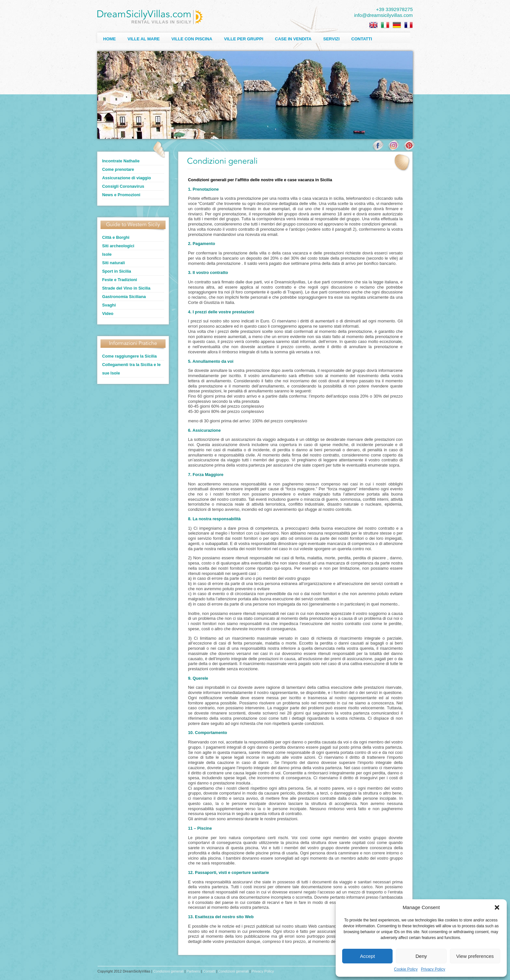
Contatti (362, 39)
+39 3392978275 (394, 9)
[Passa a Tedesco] (397, 25)
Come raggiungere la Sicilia (129, 356)
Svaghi (109, 305)
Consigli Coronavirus (123, 186)
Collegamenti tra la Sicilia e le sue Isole (131, 369)
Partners (193, 971)
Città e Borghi (116, 237)
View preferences (475, 956)
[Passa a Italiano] (385, 25)
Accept (368, 956)
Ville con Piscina (192, 39)
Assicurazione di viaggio (127, 178)
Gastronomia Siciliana (124, 297)
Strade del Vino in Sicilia (126, 288)
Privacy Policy (433, 969)
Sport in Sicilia (117, 271)
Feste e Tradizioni (120, 280)
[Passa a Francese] (409, 25)
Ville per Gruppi (244, 39)
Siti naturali (114, 263)
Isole (107, 254)
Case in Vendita (293, 39)
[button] (497, 907)
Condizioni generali (168, 971)
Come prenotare (118, 169)
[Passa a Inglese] (373, 25)
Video (108, 313)
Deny (421, 956)
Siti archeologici (118, 246)
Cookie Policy (406, 969)
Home (109, 39)
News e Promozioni (121, 195)
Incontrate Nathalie (121, 161)
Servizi (331, 39)
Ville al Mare (144, 39)
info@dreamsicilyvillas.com (383, 15)
